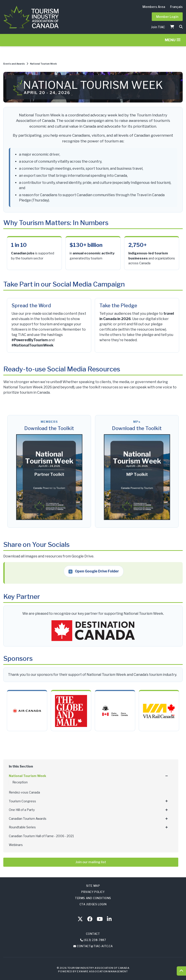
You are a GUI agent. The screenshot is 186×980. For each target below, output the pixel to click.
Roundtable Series (22, 827)
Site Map (93, 886)
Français (176, 7)
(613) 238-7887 (95, 940)
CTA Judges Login (93, 904)
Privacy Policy (93, 892)
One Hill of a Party (22, 810)
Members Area (154, 7)
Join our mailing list (91, 862)
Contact (93, 934)
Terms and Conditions (93, 898)
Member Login (167, 17)
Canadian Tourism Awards (28, 819)
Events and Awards (14, 64)
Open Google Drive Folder (94, 571)
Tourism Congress (22, 801)
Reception (20, 782)
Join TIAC (158, 27)
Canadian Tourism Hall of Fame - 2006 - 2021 (41, 836)
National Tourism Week (43, 64)
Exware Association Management (102, 971)
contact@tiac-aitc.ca (95, 946)
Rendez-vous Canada (24, 792)
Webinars (16, 845)
